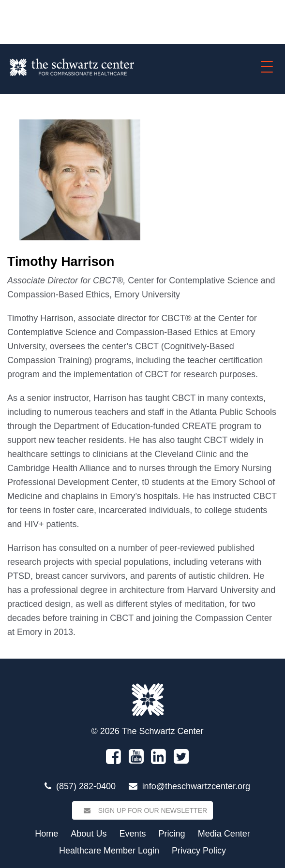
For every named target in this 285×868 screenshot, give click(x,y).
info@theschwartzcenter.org (196, 786)
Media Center (224, 834)
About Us (89, 834)
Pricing (172, 834)
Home (46, 834)
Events (132, 834)
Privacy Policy (199, 851)
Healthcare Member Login (109, 851)
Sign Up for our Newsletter (142, 810)
